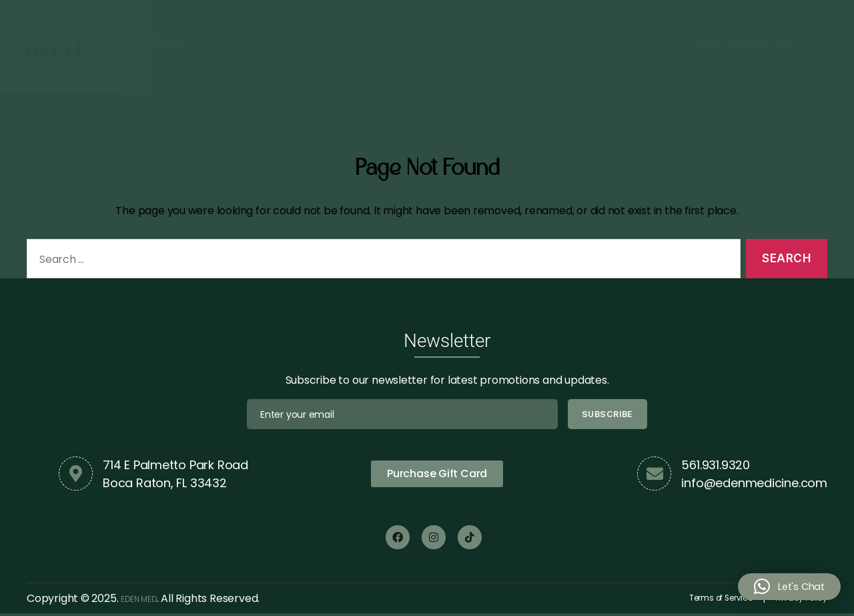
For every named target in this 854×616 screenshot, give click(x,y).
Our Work (419, 45)
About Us (289, 44)
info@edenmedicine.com (754, 483)
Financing (488, 44)
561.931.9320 (715, 465)
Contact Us (626, 44)
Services (225, 45)
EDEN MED (147, 600)
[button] (787, 587)
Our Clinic (351, 44)
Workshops (555, 44)
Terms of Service (691, 600)
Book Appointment (747, 44)
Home (168, 44)
